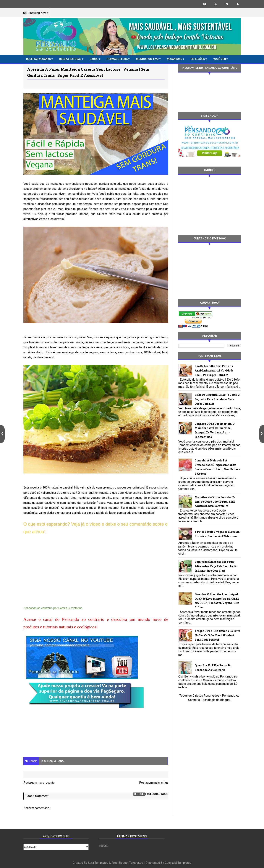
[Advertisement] (210, 204)
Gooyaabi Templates (178, 863)
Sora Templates (98, 863)
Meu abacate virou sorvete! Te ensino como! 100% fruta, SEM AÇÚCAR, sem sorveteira (215, 502)
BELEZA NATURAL (71, 59)
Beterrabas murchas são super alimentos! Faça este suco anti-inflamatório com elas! (216, 566)
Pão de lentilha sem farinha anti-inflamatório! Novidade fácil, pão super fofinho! (214, 370)
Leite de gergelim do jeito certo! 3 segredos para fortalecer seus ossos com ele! (217, 399)
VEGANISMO (175, 59)
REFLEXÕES (198, 59)
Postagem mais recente (39, 783)
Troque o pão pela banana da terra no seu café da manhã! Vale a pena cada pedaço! (218, 635)
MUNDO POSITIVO (148, 59)
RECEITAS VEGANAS (39, 59)
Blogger (225, 700)
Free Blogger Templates (127, 863)
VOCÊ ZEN (220, 59)
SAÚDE (94, 59)
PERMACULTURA (117, 59)
